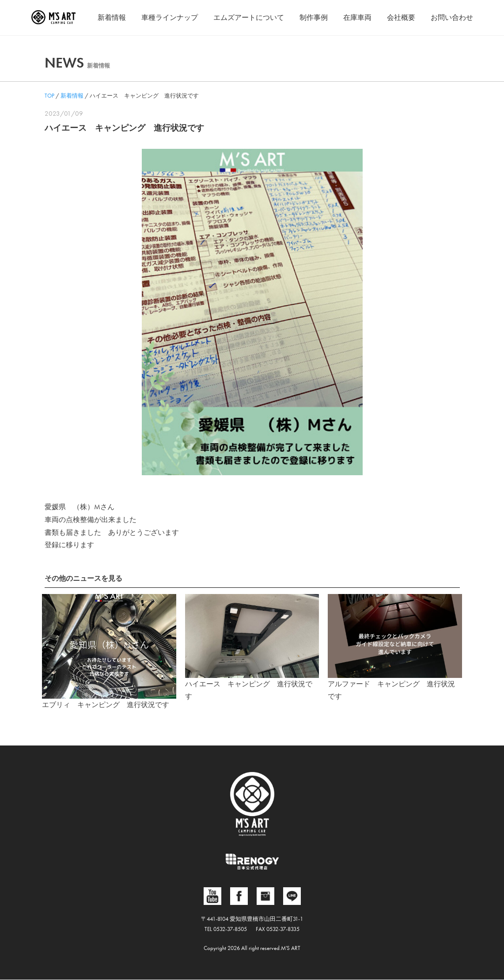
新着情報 (112, 17)
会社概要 (401, 17)
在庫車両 (357, 17)
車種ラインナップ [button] (170, 17)
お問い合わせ (452, 17)
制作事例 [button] (314, 17)
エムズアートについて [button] (249, 17)
